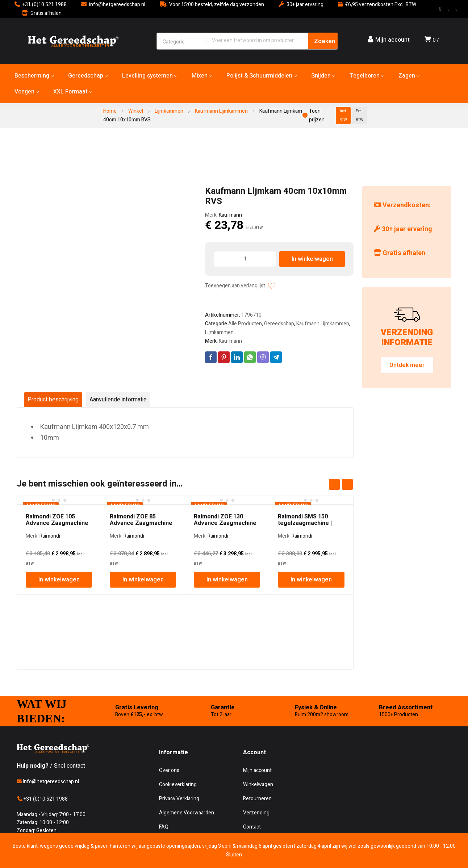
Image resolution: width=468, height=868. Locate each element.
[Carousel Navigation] (341, 484)
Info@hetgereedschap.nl (48, 782)
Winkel (136, 111)
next (347, 484)
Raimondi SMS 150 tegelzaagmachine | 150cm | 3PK (305, 523)
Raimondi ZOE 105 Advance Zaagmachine (57, 520)
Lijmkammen (169, 111)
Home (110, 111)
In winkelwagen (312, 259)
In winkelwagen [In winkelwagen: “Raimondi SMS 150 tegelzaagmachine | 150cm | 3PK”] (311, 580)
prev (334, 484)
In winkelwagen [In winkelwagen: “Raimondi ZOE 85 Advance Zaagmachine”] (143, 580)
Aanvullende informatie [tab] (118, 400)
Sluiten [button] (234, 855)
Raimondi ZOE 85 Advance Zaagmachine (141, 520)
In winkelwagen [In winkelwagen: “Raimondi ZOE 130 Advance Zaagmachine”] (227, 580)
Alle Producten (245, 324)
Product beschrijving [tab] (53, 400)
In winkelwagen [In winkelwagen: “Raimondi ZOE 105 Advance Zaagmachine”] (59, 580)
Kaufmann (230, 215)
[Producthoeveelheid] (245, 259)
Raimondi (50, 536)
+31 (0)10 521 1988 (45, 5)
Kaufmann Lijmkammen (221, 111)
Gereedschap (279, 324)
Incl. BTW (343, 116)
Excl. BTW (360, 116)
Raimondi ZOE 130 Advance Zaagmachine (225, 520)
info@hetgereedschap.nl (117, 5)
